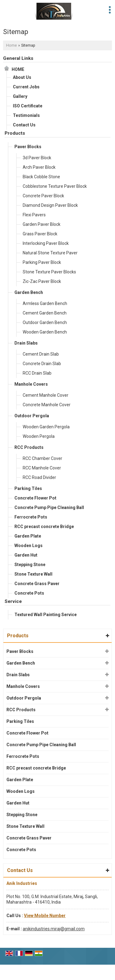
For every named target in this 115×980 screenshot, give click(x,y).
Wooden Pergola (39, 436)
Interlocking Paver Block (46, 243)
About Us (22, 77)
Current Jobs (26, 87)
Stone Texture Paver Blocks (49, 272)
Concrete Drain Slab (42, 364)
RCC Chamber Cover (42, 458)
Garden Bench (29, 292)
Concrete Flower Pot (35, 498)
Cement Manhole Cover (46, 395)
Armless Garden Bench (45, 303)
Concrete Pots (29, 593)
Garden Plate (28, 536)
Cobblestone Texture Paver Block (55, 186)
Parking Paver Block (42, 262)
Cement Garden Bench (45, 313)
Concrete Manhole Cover (47, 405)
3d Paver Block (37, 158)
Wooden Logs (29, 546)
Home (11, 45)
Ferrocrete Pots (31, 517)
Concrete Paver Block (43, 196)
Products (15, 133)
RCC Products (29, 447)
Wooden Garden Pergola (46, 427)
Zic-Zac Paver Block (42, 281)
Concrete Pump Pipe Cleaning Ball (49, 507)
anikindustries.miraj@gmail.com (54, 929)
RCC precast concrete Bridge (44, 527)
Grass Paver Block (40, 234)
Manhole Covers (31, 384)
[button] (45, 916)
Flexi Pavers (34, 215)
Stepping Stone (30, 565)
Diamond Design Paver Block (50, 205)
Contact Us (24, 125)
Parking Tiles (28, 488)
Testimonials (26, 115)
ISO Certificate (28, 106)
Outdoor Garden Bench (45, 322)
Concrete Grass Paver (37, 584)
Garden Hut (26, 555)
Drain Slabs (26, 343)
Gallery (20, 96)
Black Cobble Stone (41, 177)
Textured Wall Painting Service (46, 615)
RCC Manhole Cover (42, 468)
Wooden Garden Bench (45, 332)
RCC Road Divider (39, 477)
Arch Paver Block (39, 167)
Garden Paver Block (42, 224)
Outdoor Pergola (32, 416)
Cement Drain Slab (41, 354)
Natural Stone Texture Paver (50, 253)
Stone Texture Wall (33, 574)
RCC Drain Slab (37, 373)
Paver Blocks (28, 147)
